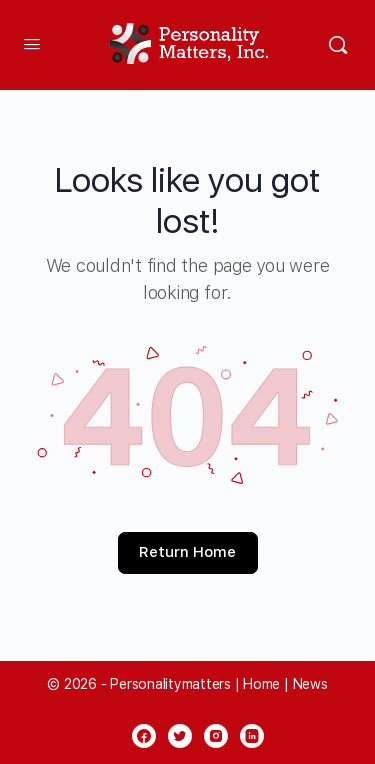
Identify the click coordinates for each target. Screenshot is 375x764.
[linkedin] (252, 736)
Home (261, 684)
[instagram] (216, 736)
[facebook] (144, 736)
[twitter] (180, 736)
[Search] (338, 45)
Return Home (187, 552)
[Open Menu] (32, 43)
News (310, 684)
